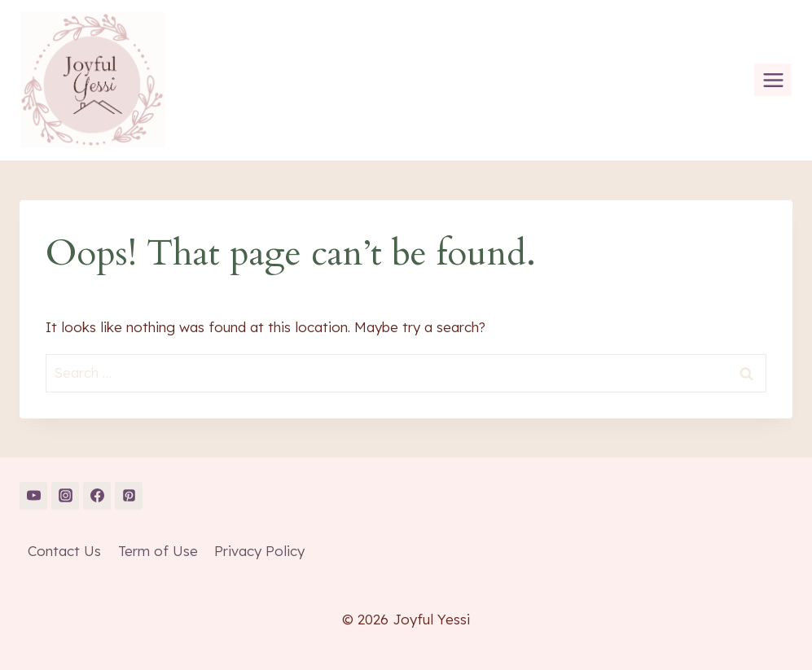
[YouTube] (33, 496)
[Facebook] (97, 496)
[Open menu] (773, 80)
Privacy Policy (259, 551)
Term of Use (158, 551)
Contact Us (64, 551)
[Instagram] (65, 496)
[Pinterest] (129, 496)
